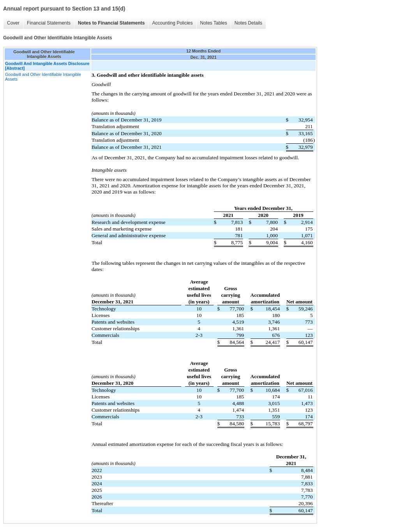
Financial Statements (49, 23)
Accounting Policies (172, 23)
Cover (13, 23)
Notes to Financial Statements (111, 23)
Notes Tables (214, 23)
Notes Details (248, 23)
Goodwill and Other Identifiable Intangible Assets (43, 77)
